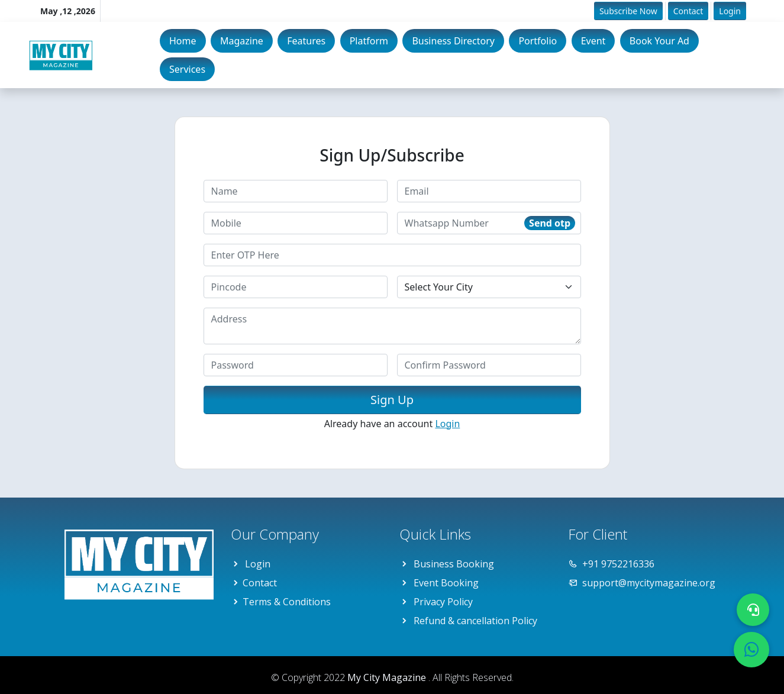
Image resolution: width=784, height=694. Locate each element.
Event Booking (446, 583)
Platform (369, 41)
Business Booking (454, 564)
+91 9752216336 (618, 564)
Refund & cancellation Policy (475, 621)
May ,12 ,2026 (68, 11)
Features (306, 41)
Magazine (242, 41)
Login (730, 11)
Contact (688, 11)
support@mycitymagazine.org (649, 583)
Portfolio (538, 41)
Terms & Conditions (287, 602)
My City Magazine (388, 677)
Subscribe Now (628, 11)
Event (593, 41)
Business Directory (453, 41)
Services (187, 69)
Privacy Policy (443, 602)
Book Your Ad (659, 41)
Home (183, 41)
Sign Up (392, 400)
